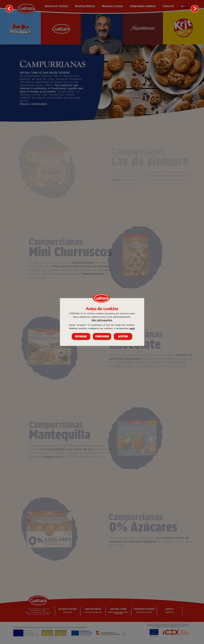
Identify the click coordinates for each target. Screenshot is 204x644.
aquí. (132, 329)
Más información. (102, 320)
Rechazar (81, 336)
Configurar (102, 336)
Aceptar (123, 336)
